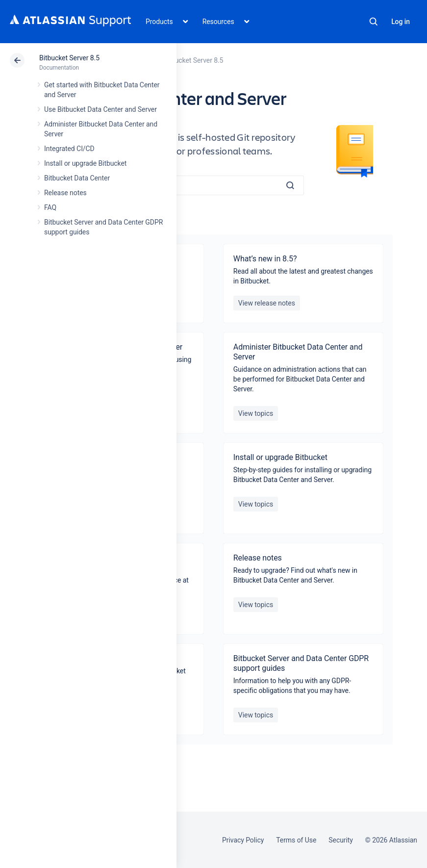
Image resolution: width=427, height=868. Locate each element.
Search (374, 22)
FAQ (50, 207)
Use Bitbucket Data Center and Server (100, 109)
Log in (401, 22)
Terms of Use (296, 840)
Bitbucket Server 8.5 (69, 58)
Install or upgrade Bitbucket (85, 163)
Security (341, 840)
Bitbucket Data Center (77, 178)
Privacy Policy (243, 840)
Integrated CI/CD (69, 149)
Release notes (65, 193)
